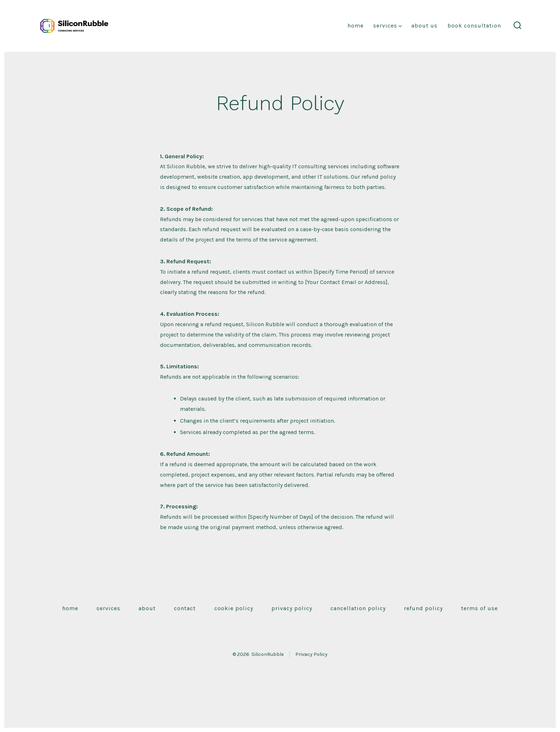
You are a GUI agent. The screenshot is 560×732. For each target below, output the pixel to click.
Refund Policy (423, 608)
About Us (424, 26)
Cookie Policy (234, 608)
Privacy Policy (292, 608)
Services (387, 26)
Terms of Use (479, 608)
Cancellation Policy (358, 608)
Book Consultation (474, 26)
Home (356, 26)
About (147, 608)
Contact (185, 608)
